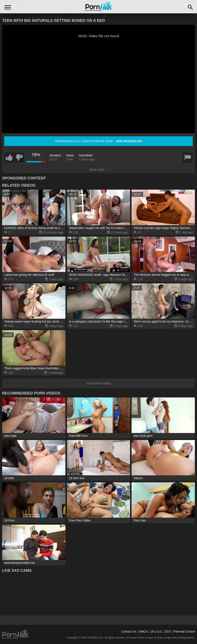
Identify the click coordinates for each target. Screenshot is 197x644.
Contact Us (128, 632)
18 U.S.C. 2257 (161, 632)
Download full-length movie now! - (98, 141)
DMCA (143, 632)
